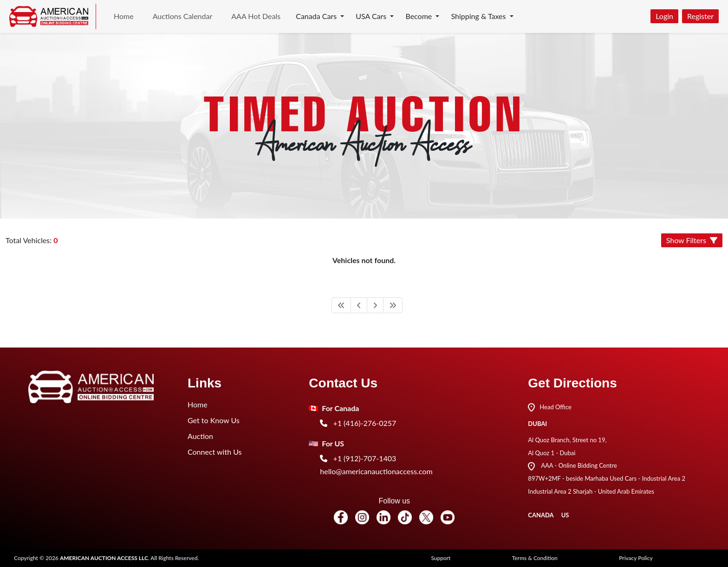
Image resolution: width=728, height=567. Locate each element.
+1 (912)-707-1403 (358, 458)
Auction (200, 436)
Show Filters (692, 240)
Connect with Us (215, 452)
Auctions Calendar (183, 16)
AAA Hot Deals (256, 16)
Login (664, 16)
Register (700, 16)
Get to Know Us (214, 420)
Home (124, 16)
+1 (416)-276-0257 (358, 423)
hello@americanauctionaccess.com (376, 471)
